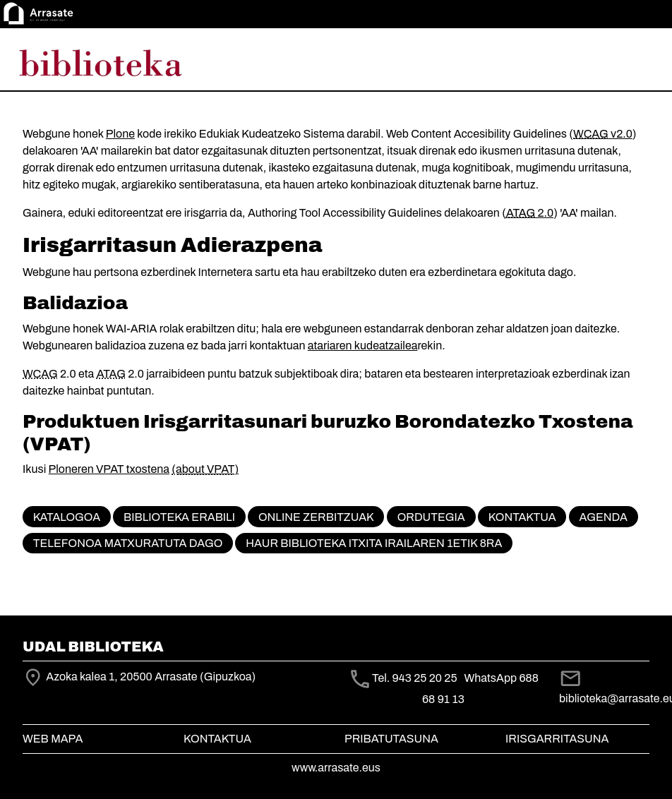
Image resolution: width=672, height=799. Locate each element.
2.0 (530, 213)
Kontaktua (522, 517)
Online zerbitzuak (316, 517)
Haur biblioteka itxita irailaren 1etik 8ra (374, 543)
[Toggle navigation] (641, 62)
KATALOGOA (67, 517)
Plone (120, 134)
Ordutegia (431, 517)
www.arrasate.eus (336, 768)
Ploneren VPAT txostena (109, 469)
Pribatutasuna (391, 739)
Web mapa (53, 739)
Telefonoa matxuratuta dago (128, 543)
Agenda (604, 517)
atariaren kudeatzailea (363, 346)
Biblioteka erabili (179, 517)
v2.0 (603, 134)
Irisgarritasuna (557, 739)
